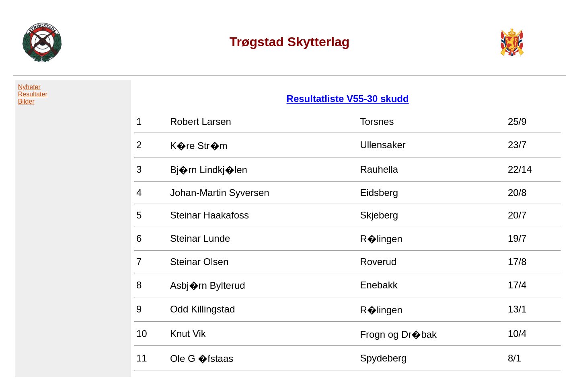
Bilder (26, 101)
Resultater (33, 94)
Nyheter (29, 87)
